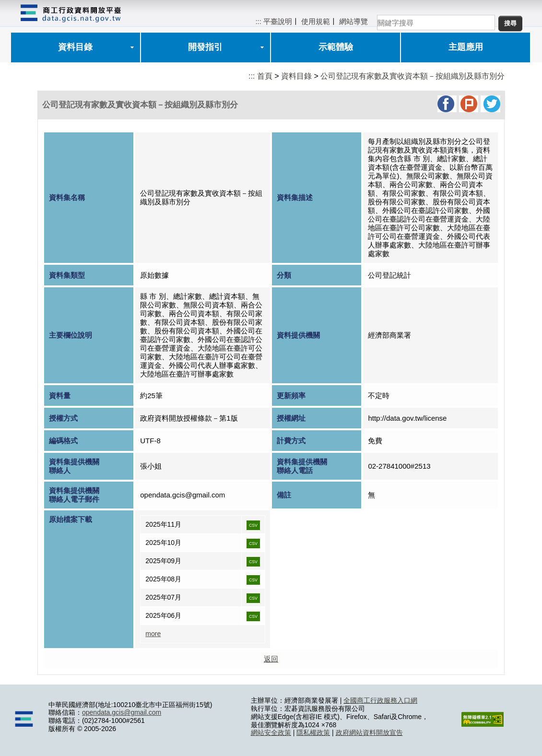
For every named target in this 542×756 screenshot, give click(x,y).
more (153, 634)
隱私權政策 (313, 732)
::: (258, 21)
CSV (253, 525)
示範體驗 (336, 47)
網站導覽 (353, 21)
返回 (271, 659)
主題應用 (466, 47)
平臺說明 (278, 21)
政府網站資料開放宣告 (369, 732)
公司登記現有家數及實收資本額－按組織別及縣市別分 (412, 76)
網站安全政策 (271, 732)
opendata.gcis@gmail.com (122, 712)
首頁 (265, 76)
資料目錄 (75, 47)
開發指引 (205, 47)
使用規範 (316, 21)
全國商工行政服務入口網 (380, 700)
